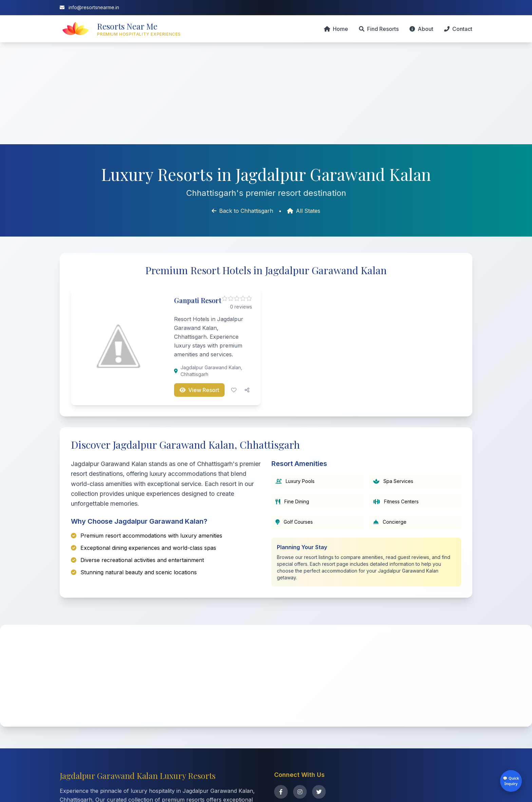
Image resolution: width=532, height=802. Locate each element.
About (421, 29)
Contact (458, 29)
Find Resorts (379, 29)
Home (336, 29)
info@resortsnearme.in (89, 7)
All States (304, 211)
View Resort (199, 390)
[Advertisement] (266, 93)
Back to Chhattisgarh (242, 211)
